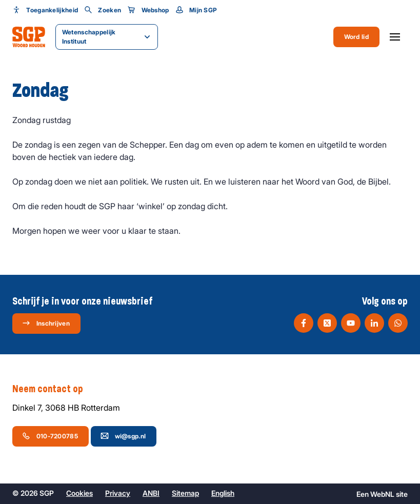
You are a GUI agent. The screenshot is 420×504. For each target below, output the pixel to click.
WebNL (382, 494)
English (223, 493)
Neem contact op (53, 389)
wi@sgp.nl (123, 436)
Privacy (118, 493)
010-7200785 (50, 436)
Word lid (356, 37)
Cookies (79, 493)
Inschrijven (46, 323)
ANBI (151, 493)
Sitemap (185, 493)
